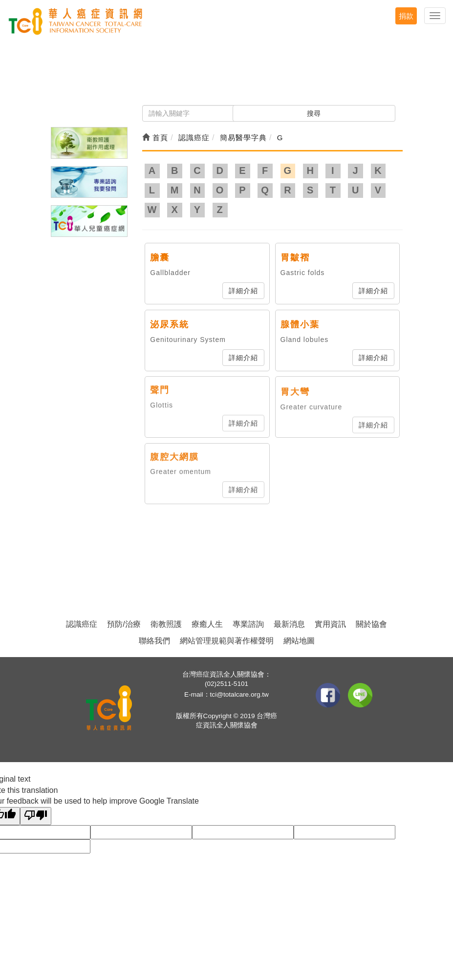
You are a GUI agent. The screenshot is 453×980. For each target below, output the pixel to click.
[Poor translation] (36, 816)
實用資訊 (330, 624)
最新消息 (289, 624)
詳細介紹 (243, 291)
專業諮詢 (248, 624)
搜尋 (314, 113)
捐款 (406, 16)
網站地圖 (299, 641)
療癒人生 (207, 624)
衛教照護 (166, 624)
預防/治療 (124, 624)
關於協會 (371, 624)
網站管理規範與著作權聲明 (227, 641)
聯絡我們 (154, 641)
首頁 (155, 138)
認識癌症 (82, 624)
